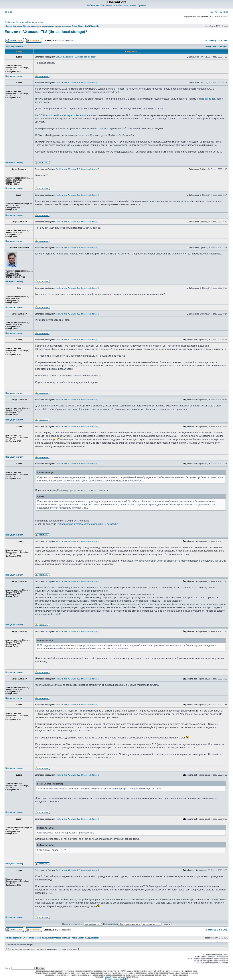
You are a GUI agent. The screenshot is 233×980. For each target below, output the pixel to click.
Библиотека (93, 5)
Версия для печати (15, 47)
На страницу (211, 40)
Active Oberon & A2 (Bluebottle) (86, 26)
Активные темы (36, 22)
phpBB (107, 977)
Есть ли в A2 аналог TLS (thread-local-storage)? (46, 32)
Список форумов (13, 26)
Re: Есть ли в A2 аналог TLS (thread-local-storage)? (78, 83)
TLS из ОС (103, 128)
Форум (109, 5)
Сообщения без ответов (16, 22)
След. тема (222, 47)
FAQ (214, 12)
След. (225, 40)
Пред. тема (211, 47)
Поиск (224, 12)
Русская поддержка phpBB (116, 979)
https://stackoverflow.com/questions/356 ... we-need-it (90, 524)
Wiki (102, 5)
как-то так (210, 99)
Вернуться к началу (14, 76)
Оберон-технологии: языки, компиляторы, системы (46, 26)
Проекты (142, 5)
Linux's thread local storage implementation (66, 115)
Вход (9, 12)
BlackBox (118, 5)
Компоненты (130, 5)
